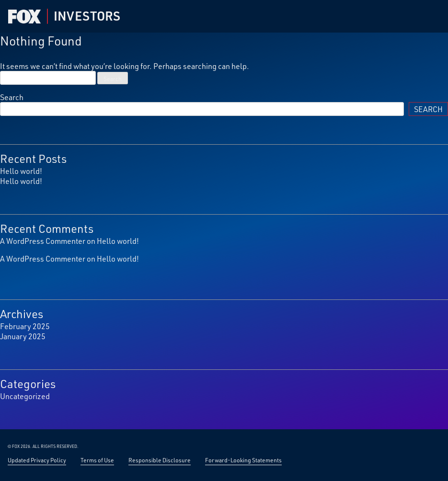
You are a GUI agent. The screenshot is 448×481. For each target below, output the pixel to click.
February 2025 (25, 326)
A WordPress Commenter (43, 241)
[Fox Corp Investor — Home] (24, 17)
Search (12, 97)
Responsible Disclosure (160, 460)
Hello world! (21, 171)
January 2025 (23, 336)
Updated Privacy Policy (37, 460)
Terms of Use (97, 460)
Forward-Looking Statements (243, 460)
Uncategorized (25, 396)
